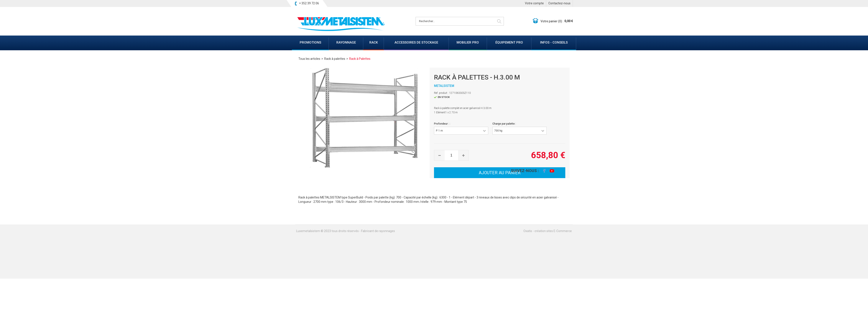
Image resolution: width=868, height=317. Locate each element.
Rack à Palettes (360, 59)
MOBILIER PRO (468, 42)
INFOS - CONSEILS (554, 42)
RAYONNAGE (346, 42)
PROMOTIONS (310, 42)
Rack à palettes (335, 59)
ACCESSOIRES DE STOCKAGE (416, 42)
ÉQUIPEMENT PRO (509, 42)
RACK (374, 42)
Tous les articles (309, 59)
